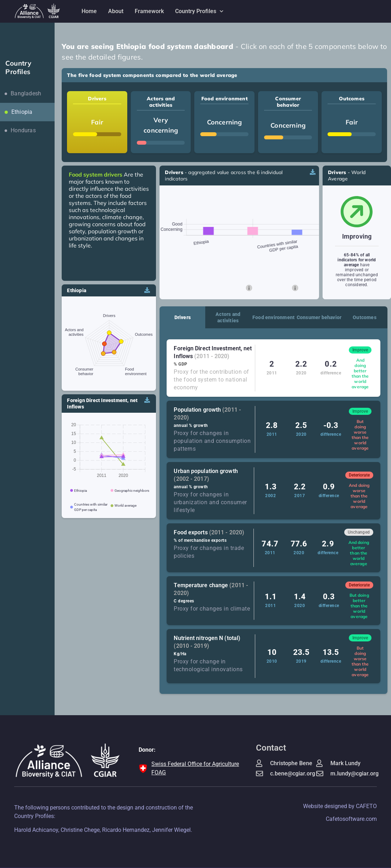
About (116, 11)
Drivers (183, 317)
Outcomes (365, 317)
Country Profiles (199, 11)
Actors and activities (228, 317)
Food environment (273, 317)
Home (89, 11)
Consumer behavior (319, 317)
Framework (149, 11)
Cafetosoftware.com (351, 819)
